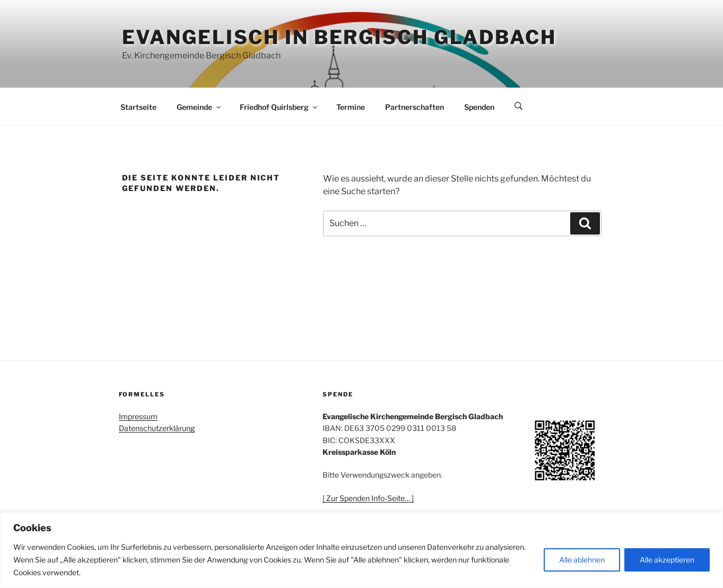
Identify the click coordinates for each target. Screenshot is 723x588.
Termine (351, 107)
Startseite (138, 107)
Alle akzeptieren (667, 560)
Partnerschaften (415, 107)
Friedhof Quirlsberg (279, 107)
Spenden (479, 107)
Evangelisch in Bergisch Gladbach (339, 37)
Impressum (138, 416)
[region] (361, 550)
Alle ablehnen (582, 560)
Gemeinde (199, 107)
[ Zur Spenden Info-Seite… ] (368, 498)
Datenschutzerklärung (157, 428)
